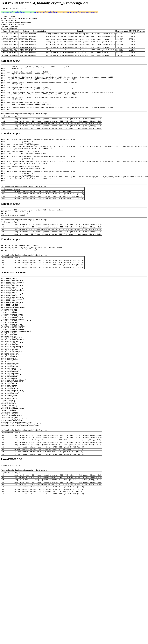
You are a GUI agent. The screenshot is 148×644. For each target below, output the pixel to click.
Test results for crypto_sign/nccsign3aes (84, 12)
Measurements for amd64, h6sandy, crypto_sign (18, 12)
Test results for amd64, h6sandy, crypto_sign (52, 12)
